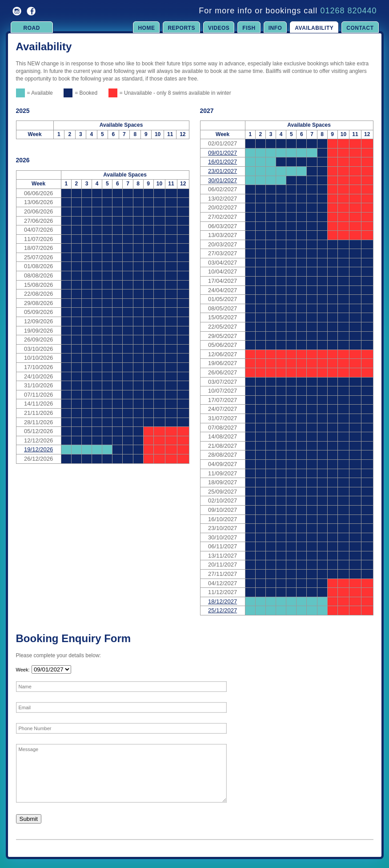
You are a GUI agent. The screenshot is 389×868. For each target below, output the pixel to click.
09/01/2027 (223, 153)
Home (146, 28)
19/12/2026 (38, 449)
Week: (23, 670)
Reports (181, 28)
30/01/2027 (223, 180)
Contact (360, 28)
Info (275, 28)
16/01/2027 (223, 162)
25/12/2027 (223, 610)
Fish (249, 28)
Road (32, 28)
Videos (219, 28)
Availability (314, 28)
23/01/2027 (223, 171)
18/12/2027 (223, 601)
